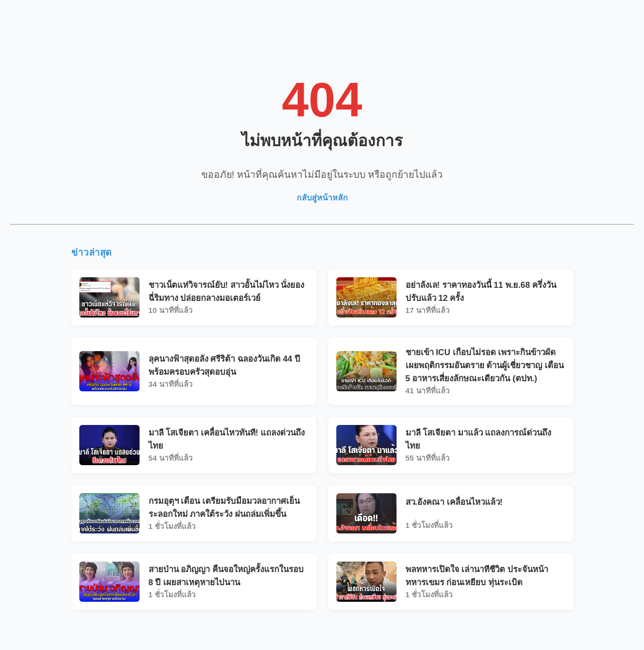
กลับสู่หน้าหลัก (322, 198)
